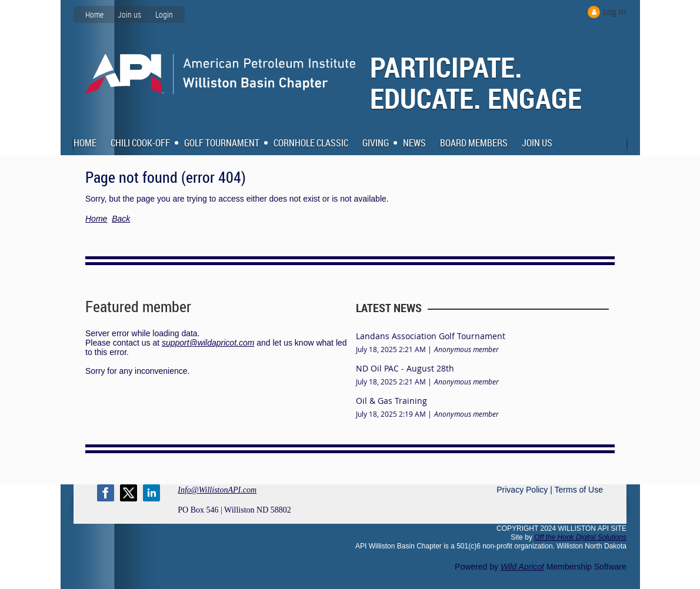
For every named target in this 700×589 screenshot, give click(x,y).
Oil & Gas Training (391, 401)
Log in (615, 11)
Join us (129, 14)
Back (121, 219)
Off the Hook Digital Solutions (580, 537)
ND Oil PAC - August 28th (405, 368)
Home (94, 14)
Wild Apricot (522, 567)
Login (164, 14)
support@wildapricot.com (208, 343)
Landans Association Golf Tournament (431, 336)
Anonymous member (466, 349)
